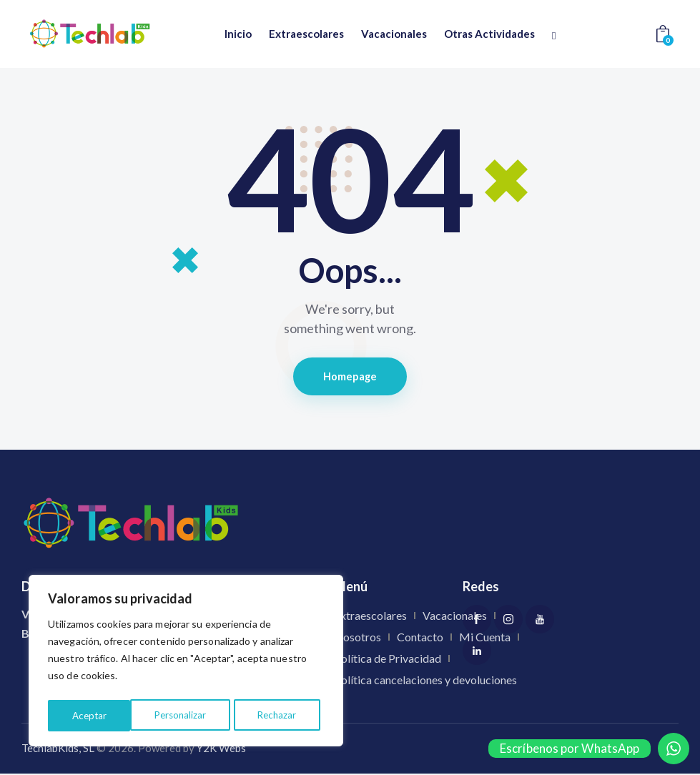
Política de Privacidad (388, 660)
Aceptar (284, 715)
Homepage (350, 377)
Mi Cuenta (485, 638)
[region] (186, 663)
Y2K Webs (221, 750)
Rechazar (195, 715)
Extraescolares (370, 617)
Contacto (420, 638)
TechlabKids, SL (58, 750)
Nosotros (358, 638)
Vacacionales (455, 617)
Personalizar (97, 715)
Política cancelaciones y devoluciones (425, 681)
